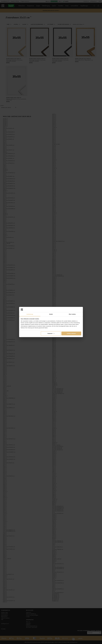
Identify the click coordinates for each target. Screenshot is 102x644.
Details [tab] (51, 314)
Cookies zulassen (71, 333)
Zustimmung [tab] (30, 314)
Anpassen (51, 333)
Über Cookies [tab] (72, 314)
